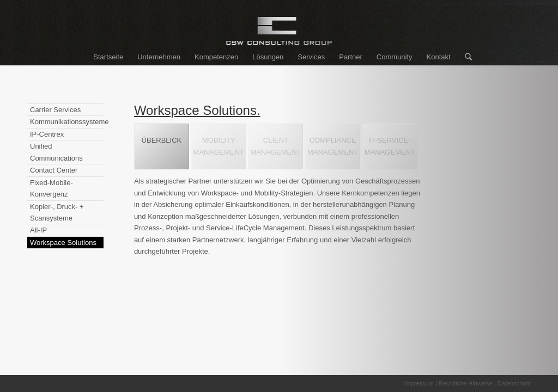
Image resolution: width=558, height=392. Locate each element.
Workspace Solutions (63, 243)
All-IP (38, 230)
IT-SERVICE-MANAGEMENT (390, 146)
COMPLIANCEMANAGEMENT (333, 146)
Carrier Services (55, 110)
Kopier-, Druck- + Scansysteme (57, 212)
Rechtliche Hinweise (466, 383)
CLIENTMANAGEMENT (275, 146)
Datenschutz (514, 383)
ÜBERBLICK (162, 146)
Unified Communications (56, 152)
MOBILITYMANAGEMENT (219, 146)
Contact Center (54, 170)
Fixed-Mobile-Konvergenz (51, 188)
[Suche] (465, 57)
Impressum (418, 383)
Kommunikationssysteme (67, 122)
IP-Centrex (47, 134)
